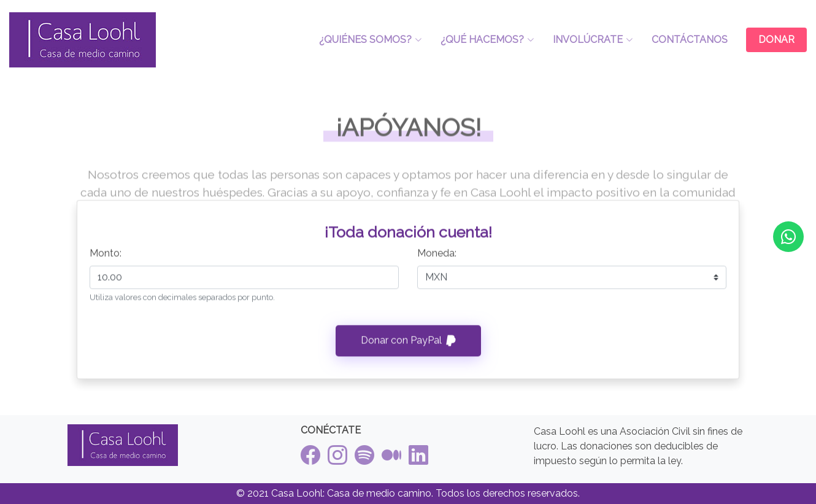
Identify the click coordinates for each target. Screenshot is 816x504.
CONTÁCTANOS (690, 40)
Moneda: (437, 258)
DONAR (776, 40)
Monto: (106, 258)
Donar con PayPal (408, 346)
